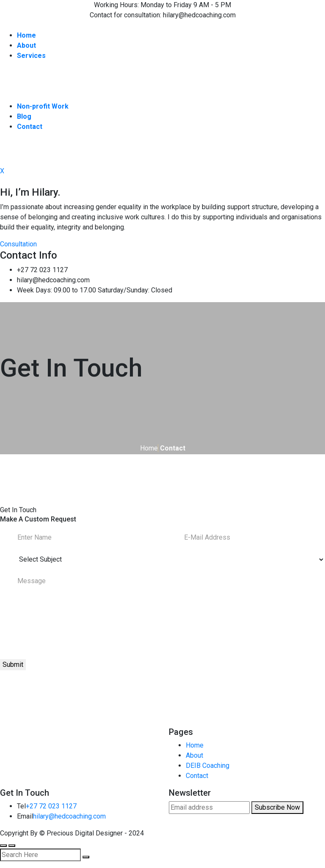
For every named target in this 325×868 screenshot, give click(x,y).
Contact (197, 776)
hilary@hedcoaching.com (69, 816)
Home (149, 448)
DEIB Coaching (208, 766)
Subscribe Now (277, 807)
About (194, 755)
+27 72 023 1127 (51, 806)
